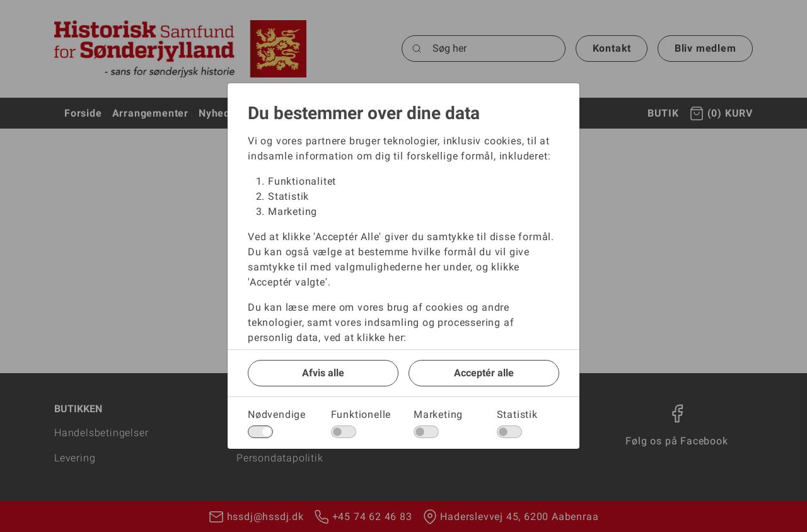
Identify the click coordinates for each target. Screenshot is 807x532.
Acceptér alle (484, 373)
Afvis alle (323, 373)
